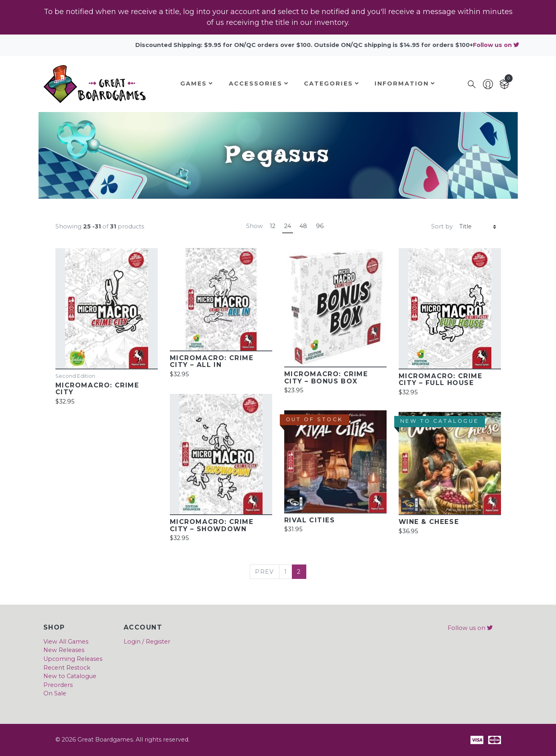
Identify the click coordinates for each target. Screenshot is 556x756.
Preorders (58, 685)
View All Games (66, 642)
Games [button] (197, 84)
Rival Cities (310, 520)
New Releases (64, 650)
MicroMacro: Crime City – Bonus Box (326, 377)
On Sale (55, 693)
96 (320, 226)
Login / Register (147, 642)
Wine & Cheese (429, 522)
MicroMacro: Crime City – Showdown (212, 525)
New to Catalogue (70, 676)
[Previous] (265, 572)
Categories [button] (332, 84)
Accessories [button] (259, 84)
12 (273, 226)
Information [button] (405, 84)
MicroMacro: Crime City (97, 389)
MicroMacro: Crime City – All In (212, 361)
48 (303, 226)
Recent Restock (67, 668)
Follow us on (496, 45)
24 (288, 226)
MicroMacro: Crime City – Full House (441, 379)
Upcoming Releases (73, 659)
